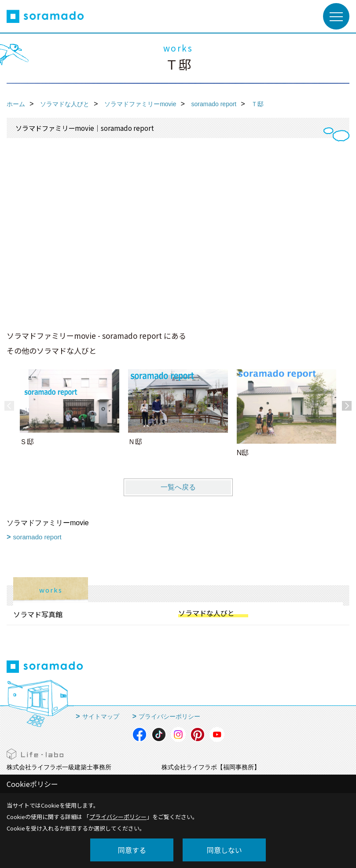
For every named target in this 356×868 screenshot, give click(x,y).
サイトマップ (101, 716)
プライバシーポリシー (169, 716)
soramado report (37, 537)
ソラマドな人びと (206, 613)
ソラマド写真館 (38, 614)
